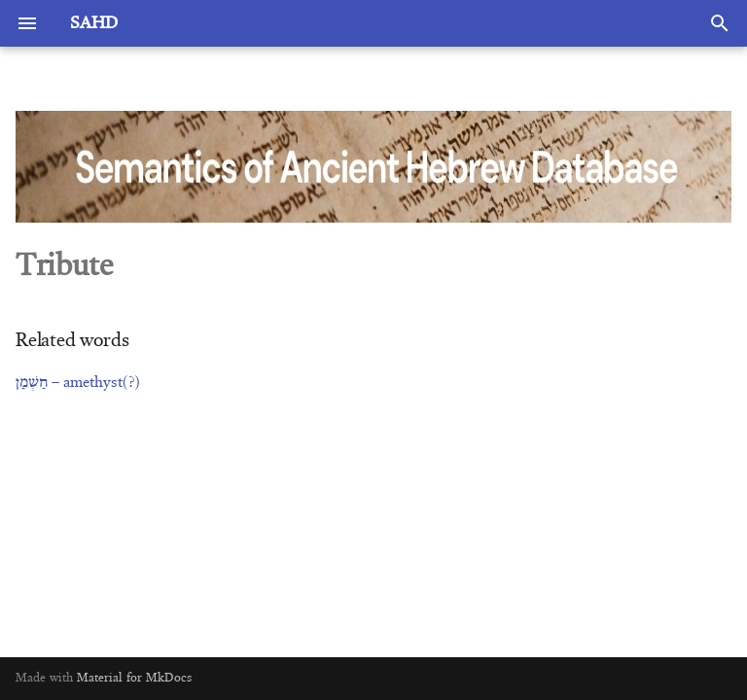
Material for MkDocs (134, 678)
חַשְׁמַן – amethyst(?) (78, 383)
